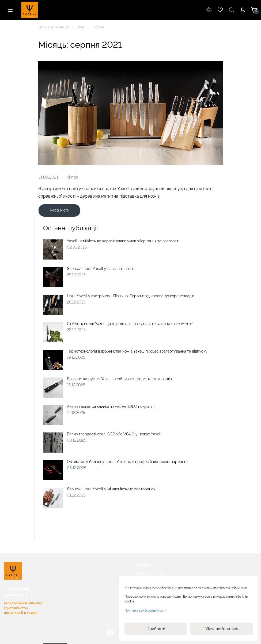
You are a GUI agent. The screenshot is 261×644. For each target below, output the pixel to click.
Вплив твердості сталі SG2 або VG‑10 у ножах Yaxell (114, 434)
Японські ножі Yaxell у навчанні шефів (101, 269)
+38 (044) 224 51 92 (149, 573)
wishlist (209, 10)
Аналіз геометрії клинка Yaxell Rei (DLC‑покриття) (111, 406)
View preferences (222, 629)
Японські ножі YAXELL (54, 27)
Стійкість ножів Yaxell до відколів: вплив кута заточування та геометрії (130, 324)
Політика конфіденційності (145, 610)
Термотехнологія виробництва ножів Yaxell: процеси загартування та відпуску (137, 351)
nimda (72, 177)
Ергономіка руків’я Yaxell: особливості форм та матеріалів (119, 379)
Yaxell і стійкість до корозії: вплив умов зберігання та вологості (123, 241)
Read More (59, 210)
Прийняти (156, 629)
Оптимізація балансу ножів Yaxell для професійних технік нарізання (128, 462)
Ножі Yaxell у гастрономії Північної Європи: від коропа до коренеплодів (130, 296)
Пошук (232, 10)
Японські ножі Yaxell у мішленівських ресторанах (111, 489)
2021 (82, 27)
